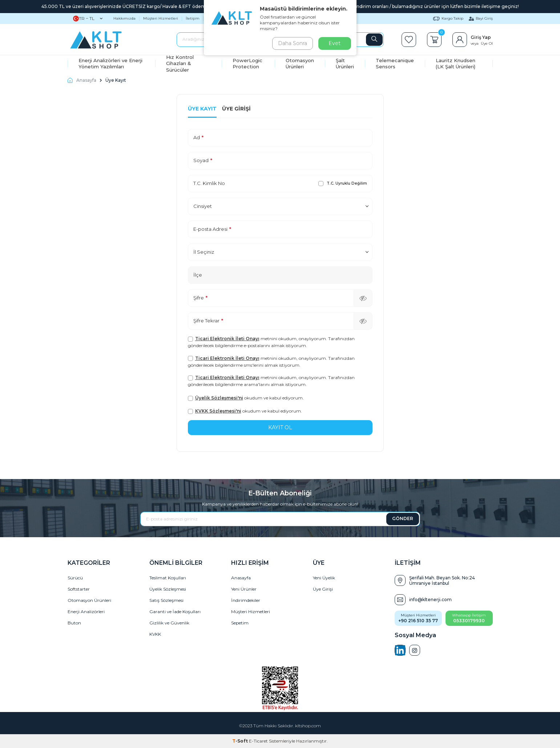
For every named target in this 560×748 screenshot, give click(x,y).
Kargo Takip (448, 18)
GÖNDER (403, 518)
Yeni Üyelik (324, 578)
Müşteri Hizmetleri (161, 18)
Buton (74, 623)
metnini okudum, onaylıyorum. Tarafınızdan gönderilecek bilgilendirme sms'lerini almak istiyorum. (271, 362)
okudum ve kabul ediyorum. (246, 398)
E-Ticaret (258, 741)
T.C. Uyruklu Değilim (343, 184)
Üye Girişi (236, 109)
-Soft (241, 741)
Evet (335, 43)
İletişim (193, 18)
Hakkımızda (124, 18)
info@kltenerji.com (430, 600)
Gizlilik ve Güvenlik (169, 623)
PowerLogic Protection (247, 63)
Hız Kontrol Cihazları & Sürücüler (180, 64)
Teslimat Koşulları (168, 578)
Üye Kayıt (202, 109)
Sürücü (75, 578)
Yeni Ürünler (244, 589)
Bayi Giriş (481, 18)
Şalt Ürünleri (345, 63)
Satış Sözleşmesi (166, 600)
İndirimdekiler (246, 600)
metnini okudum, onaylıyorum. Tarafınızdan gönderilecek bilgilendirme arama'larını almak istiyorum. (271, 381)
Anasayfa (82, 80)
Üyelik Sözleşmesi (168, 589)
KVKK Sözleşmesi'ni (218, 411)
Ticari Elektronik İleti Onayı (227, 339)
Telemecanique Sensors (395, 63)
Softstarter (79, 589)
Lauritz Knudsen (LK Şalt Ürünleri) (456, 63)
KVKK (155, 634)
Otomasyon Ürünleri (300, 63)
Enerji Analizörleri (86, 612)
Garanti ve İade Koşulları (175, 612)
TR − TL (88, 19)
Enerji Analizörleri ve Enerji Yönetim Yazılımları (110, 63)
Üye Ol (487, 43)
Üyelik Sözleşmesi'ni (219, 398)
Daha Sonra (293, 43)
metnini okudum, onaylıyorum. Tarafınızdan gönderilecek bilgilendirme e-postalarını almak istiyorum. (271, 342)
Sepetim (240, 623)
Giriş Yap (481, 37)
